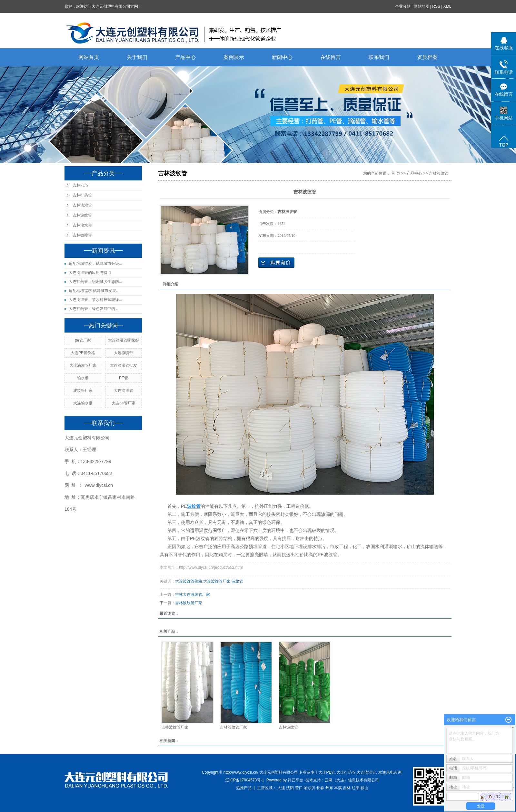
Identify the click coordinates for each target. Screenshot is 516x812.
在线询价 (276, 263)
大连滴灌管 (124, 391)
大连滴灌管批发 (124, 365)
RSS (437, 6)
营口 (299, 788)
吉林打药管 (82, 195)
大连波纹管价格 (189, 581)
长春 (320, 788)
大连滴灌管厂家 (83, 365)
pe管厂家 (83, 340)
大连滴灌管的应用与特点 (90, 273)
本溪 (338, 788)
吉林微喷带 (82, 235)
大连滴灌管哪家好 (124, 340)
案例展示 (234, 57)
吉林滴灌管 (82, 205)
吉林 (347, 788)
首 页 (396, 173)
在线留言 (331, 57)
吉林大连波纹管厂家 (193, 594)
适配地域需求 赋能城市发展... (94, 291)
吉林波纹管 (82, 215)
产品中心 (185, 57)
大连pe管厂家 (123, 403)
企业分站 (403, 6)
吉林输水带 (82, 225)
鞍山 (364, 788)
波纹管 (237, 581)
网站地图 (422, 6)
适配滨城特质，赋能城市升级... (95, 264)
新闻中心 (282, 57)
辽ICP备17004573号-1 (245, 780)
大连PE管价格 (83, 353)
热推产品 (244, 788)
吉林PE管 (81, 185)
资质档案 (427, 57)
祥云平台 (295, 780)
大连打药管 (346, 772)
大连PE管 (327, 772)
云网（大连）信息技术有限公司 (352, 780)
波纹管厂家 (83, 391)
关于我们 (137, 57)
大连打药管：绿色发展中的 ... (94, 309)
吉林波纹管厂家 (189, 603)
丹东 (329, 788)
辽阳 (356, 788)
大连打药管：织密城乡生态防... (95, 282)
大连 (281, 788)
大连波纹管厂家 (217, 581)
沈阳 (290, 788)
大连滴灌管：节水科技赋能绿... (95, 300)
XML (447, 6)
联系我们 (379, 57)
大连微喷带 (124, 353)
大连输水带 (83, 403)
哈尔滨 (310, 788)
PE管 (124, 378)
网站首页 (89, 57)
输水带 (83, 378)
